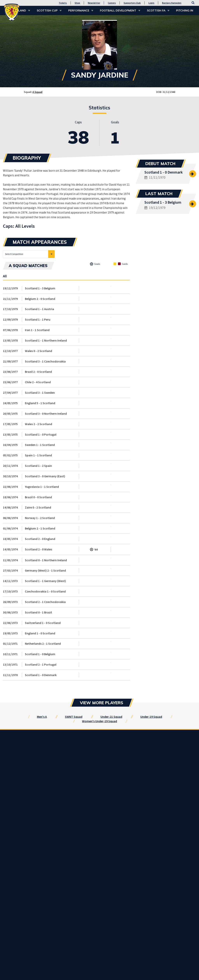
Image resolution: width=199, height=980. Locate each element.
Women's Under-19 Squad (99, 721)
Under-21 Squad (111, 717)
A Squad (37, 92)
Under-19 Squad (151, 717)
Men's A (42, 717)
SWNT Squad (74, 717)
